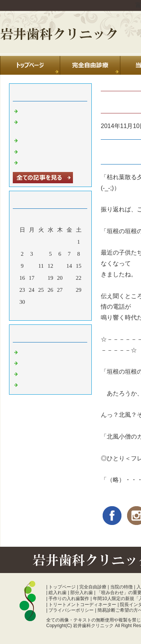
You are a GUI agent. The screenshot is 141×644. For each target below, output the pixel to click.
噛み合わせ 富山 (41, 384)
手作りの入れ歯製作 (69, 599)
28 (69, 290)
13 (60, 266)
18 (41, 278)
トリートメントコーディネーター (82, 605)
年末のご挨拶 (37, 151)
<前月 (36, 313)
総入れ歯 (58, 593)
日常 (26, 351)
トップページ (62, 587)
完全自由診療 (93, 587)
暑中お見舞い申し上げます (54, 162)
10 (32, 266)
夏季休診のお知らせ (46, 110)
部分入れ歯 (82, 593)
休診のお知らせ (40, 140)
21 (69, 278)
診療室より (34, 362)
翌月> (65, 313)
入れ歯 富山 (35, 373)
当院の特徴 (121, 587)
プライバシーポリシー (71, 610)
